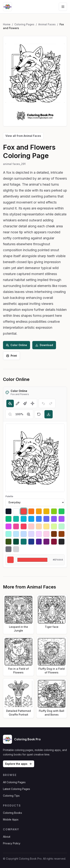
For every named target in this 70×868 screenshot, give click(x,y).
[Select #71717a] (8, 549)
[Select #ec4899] (16, 527)
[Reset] (39, 414)
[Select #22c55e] (62, 511)
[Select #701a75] (46, 542)
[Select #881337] (54, 542)
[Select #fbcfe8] (46, 534)
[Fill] (10, 403)
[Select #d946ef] (8, 527)
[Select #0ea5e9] (31, 519)
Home (7, 24)
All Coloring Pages (14, 782)
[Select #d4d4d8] (16, 549)
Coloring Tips (11, 796)
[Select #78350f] (54, 534)
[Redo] (51, 403)
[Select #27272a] (62, 542)
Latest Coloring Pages (17, 789)
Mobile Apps (11, 819)
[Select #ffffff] (16, 511)
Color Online (17, 345)
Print (11, 356)
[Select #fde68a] (46, 527)
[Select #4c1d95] (39, 542)
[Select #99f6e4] (8, 534)
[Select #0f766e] (24, 542)
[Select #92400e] (62, 534)
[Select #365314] (8, 542)
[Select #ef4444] (24, 511)
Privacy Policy (12, 843)
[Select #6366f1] (46, 519)
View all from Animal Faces (23, 136)
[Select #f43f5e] (24, 527)
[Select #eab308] (46, 511)
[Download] (49, 414)
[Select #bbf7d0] (62, 527)
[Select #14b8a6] (16, 519)
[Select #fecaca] (31, 527)
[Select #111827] (8, 511)
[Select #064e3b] (16, 542)
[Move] (32, 403)
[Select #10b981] (8, 519)
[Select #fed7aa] (39, 527)
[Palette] (35, 502)
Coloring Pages (24, 24)
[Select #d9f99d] (54, 527)
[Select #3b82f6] (39, 519)
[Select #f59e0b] (39, 511)
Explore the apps (19, 764)
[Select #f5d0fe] (39, 534)
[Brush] (25, 403)
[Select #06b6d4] (24, 519)
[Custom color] (32, 560)
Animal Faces (47, 24)
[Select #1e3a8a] (31, 542)
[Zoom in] (29, 414)
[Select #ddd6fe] (31, 534)
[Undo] (43, 403)
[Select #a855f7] (62, 519)
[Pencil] (18, 403)
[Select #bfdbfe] (24, 534)
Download (44, 345)
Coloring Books (13, 813)
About (7, 837)
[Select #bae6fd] (16, 534)
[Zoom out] (10, 414)
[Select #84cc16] (54, 511)
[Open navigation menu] (63, 7)
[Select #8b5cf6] (54, 519)
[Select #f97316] (31, 511)
